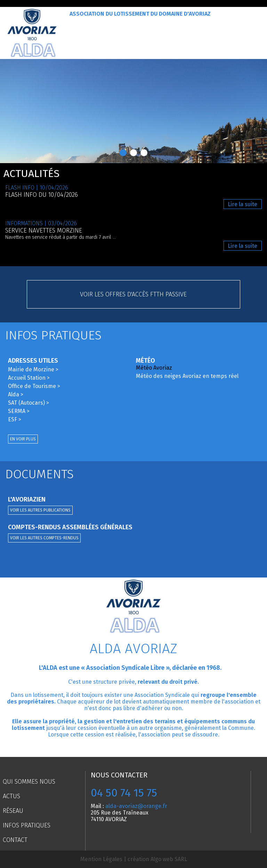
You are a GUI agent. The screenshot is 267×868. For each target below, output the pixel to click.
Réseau (13, 811)
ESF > (15, 419)
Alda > (16, 394)
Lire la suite (242, 204)
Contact (15, 840)
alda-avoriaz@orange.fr (136, 806)
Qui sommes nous (29, 782)
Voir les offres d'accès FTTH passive (133, 294)
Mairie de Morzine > (33, 369)
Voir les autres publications (40, 510)
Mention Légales (101, 859)
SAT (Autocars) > (29, 403)
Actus (11, 796)
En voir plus (23, 439)
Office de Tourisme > (34, 386)
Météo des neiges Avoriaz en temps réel (187, 376)
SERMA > (19, 411)
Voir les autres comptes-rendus (44, 538)
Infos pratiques (27, 825)
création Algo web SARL (157, 859)
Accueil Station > (29, 378)
